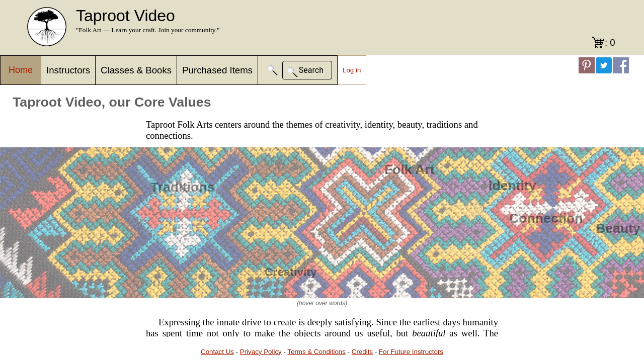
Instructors (68, 70)
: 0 (610, 42)
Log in (352, 70)
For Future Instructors (411, 352)
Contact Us (217, 352)
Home (21, 70)
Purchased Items (217, 70)
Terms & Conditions (316, 352)
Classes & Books (136, 70)
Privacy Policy (261, 352)
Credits (362, 352)
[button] (273, 70)
